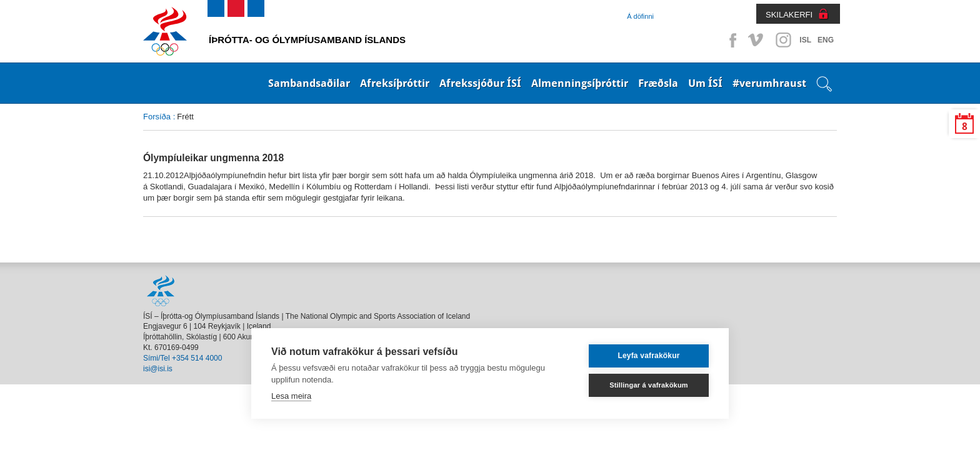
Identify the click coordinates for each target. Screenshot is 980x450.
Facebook (731, 40)
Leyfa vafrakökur (648, 356)
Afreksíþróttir (395, 83)
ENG (826, 40)
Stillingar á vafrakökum (649, 385)
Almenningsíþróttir (580, 83)
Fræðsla (658, 83)
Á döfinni (640, 16)
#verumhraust (769, 83)
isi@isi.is (158, 369)
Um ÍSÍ (705, 83)
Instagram (783, 40)
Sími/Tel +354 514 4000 (182, 358)
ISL (805, 40)
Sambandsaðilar (309, 83)
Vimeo (757, 40)
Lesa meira (291, 396)
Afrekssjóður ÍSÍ (480, 83)
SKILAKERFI (789, 15)
